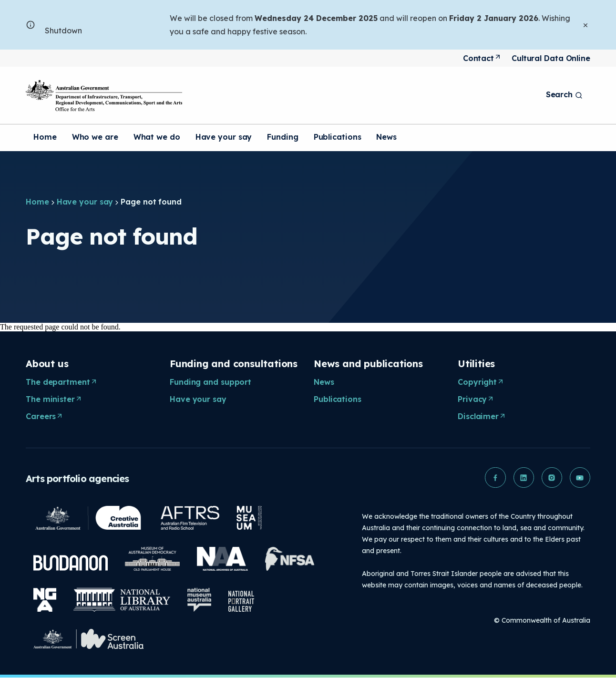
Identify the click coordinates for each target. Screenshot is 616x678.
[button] (494, 478)
